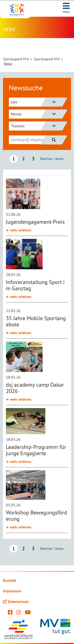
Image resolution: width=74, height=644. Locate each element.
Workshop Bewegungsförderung (37, 516)
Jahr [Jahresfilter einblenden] (37, 102)
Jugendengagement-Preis (35, 222)
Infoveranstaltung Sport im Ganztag (35, 285)
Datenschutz (18, 602)
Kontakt (10, 580)
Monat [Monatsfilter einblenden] (37, 114)
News (8, 64)
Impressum (12, 591)
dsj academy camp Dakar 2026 (35, 388)
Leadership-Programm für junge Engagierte (36, 450)
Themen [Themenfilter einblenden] (37, 126)
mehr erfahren (21, 230)
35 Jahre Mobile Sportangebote (36, 321)
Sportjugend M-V (16, 59)
